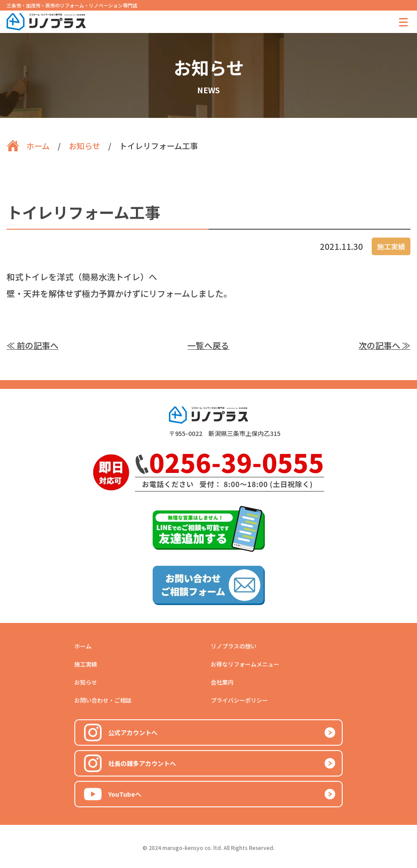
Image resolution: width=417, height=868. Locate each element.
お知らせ (86, 682)
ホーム (83, 646)
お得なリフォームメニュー (245, 664)
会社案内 (222, 682)
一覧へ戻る (208, 345)
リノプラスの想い (234, 646)
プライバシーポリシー (239, 700)
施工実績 (86, 664)
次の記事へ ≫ (384, 345)
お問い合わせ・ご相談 (103, 700)
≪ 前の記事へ (33, 345)
